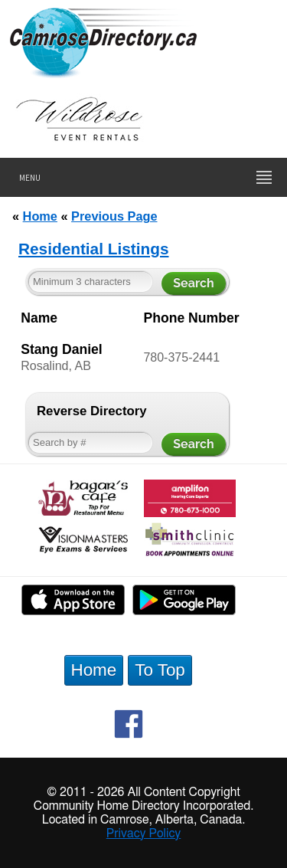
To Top (160, 670)
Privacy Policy (144, 834)
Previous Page (114, 216)
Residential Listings (93, 249)
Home (40, 216)
